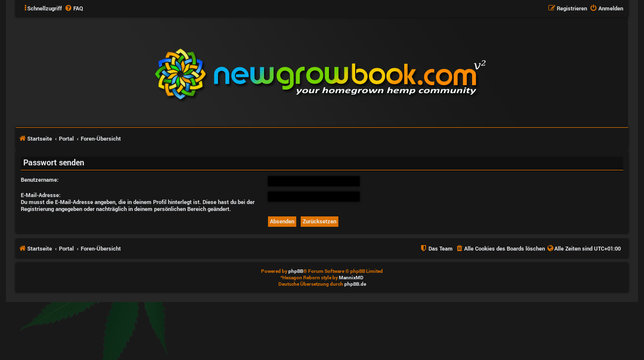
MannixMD (351, 278)
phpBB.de (355, 284)
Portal (66, 138)
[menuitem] (74, 8)
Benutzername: (40, 180)
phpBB (296, 271)
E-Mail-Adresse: (41, 195)
